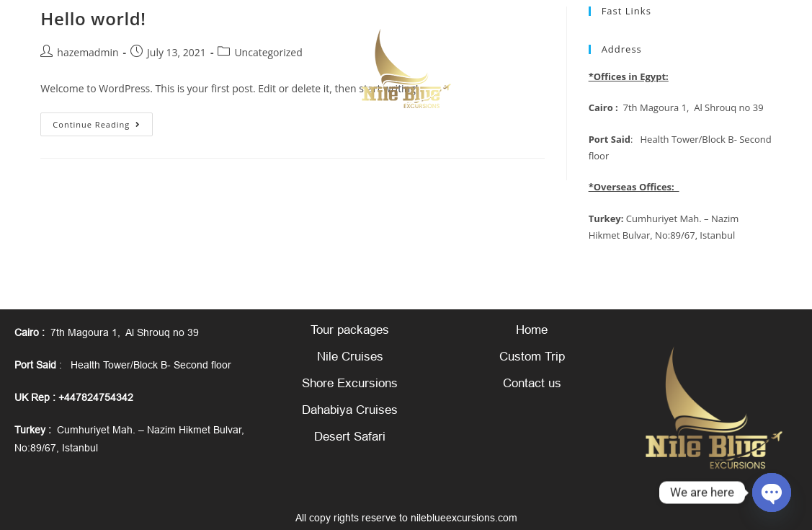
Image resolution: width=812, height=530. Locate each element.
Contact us (532, 383)
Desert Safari (350, 437)
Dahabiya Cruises (350, 410)
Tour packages (350, 330)
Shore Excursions (350, 383)
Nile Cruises (350, 357)
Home (532, 330)
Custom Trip (532, 357)
